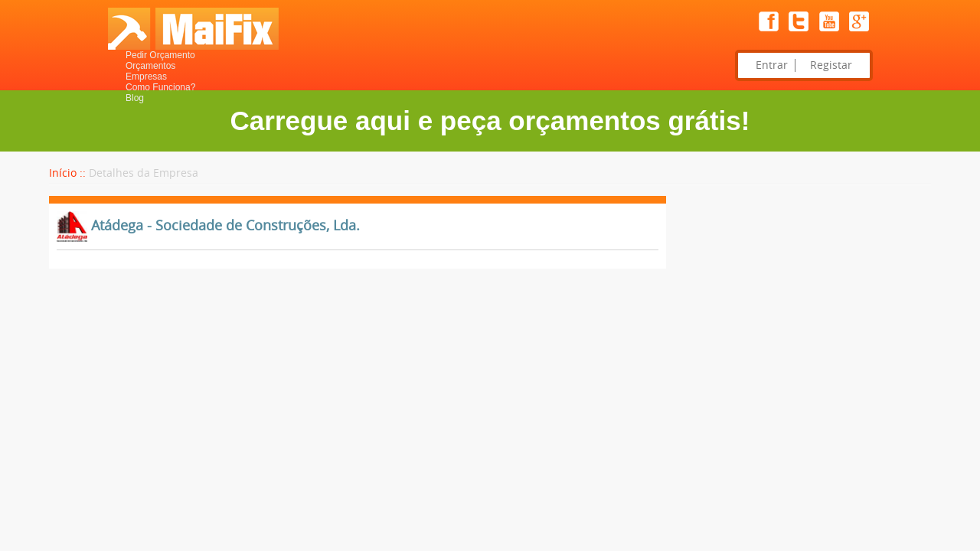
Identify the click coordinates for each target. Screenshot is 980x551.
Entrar (772, 65)
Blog (135, 98)
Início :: (67, 173)
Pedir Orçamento (160, 55)
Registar (831, 65)
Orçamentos (150, 66)
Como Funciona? (160, 87)
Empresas (146, 77)
